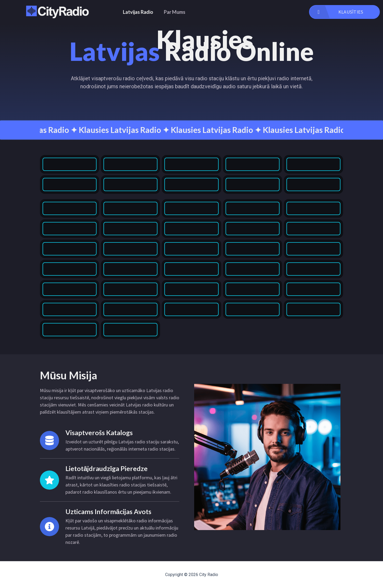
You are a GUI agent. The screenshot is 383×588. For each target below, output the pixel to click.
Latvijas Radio (138, 12)
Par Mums (175, 12)
